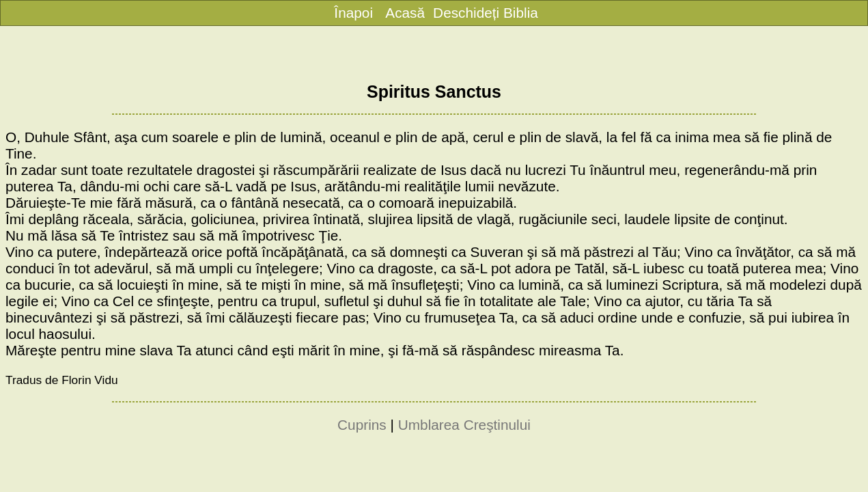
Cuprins (362, 425)
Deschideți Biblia (486, 13)
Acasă (405, 13)
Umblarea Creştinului (464, 425)
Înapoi (353, 13)
